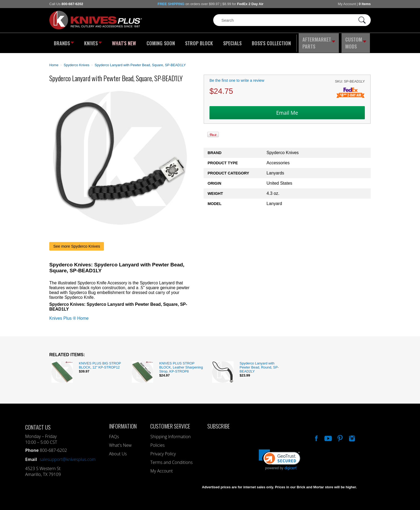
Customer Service (170, 423)
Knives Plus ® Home (69, 315)
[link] (280, 457)
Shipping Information (170, 433)
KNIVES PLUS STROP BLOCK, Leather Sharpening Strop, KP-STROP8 (181, 364)
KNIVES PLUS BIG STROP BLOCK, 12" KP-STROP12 (100, 362)
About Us (118, 451)
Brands (63, 42)
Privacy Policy (163, 451)
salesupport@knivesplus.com (68, 456)
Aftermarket (318, 42)
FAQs (114, 433)
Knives (93, 42)
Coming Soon (160, 42)
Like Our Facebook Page (316, 434)
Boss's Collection (269, 42)
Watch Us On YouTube (328, 434)
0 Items (365, 4)
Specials (230, 42)
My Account (347, 4)
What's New (125, 42)
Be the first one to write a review (237, 77)
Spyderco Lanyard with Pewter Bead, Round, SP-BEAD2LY (259, 364)
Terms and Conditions (171, 459)
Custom (356, 42)
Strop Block (198, 42)
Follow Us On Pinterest (340, 434)
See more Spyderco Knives (77, 243)
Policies (157, 442)
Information (123, 423)
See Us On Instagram (351, 434)
